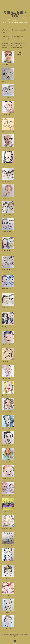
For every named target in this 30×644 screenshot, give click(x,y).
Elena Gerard (14, 635)
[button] (28, 2)
